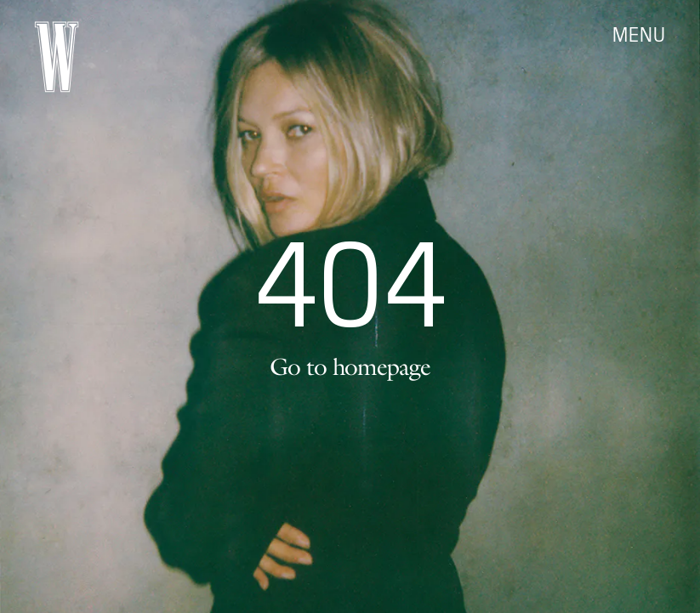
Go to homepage (350, 366)
